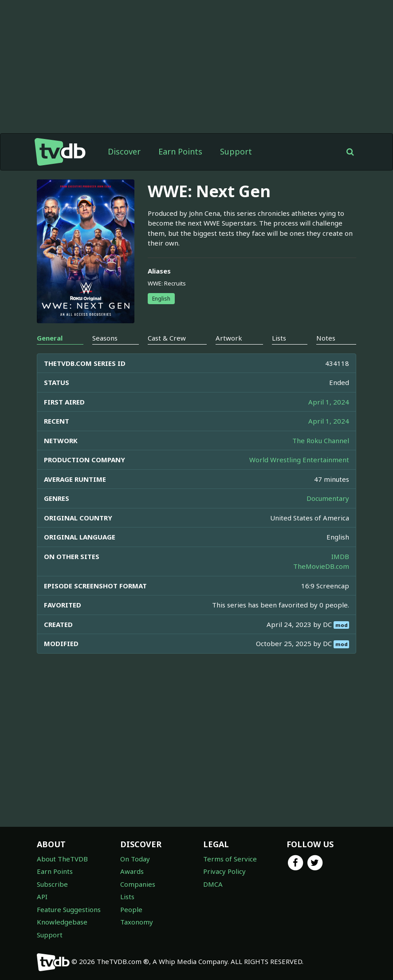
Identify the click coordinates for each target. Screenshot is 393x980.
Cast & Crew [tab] (167, 338)
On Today (135, 859)
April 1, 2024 (329, 402)
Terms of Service (230, 859)
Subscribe (52, 884)
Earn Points (180, 151)
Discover (124, 151)
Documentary (328, 498)
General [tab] (50, 338)
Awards (132, 871)
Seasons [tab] (105, 338)
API (42, 897)
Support (236, 151)
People (131, 909)
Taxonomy (137, 922)
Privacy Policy (224, 871)
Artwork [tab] (229, 338)
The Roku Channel (321, 440)
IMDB (340, 556)
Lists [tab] (279, 338)
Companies (138, 884)
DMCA (213, 884)
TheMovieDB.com (321, 566)
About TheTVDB (62, 859)
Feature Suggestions (69, 909)
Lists (127, 897)
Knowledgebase (62, 922)
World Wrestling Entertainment (299, 460)
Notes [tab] (326, 338)
